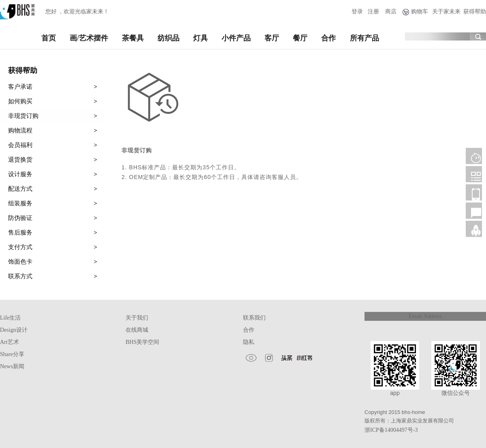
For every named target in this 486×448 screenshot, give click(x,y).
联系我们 (254, 318)
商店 (391, 12)
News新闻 (12, 366)
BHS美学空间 (142, 342)
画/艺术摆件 (89, 38)
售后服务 (53, 233)
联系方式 (53, 276)
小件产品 (236, 38)
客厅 (272, 38)
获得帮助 (475, 12)
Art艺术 (10, 342)
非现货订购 (53, 116)
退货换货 (53, 160)
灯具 (200, 38)
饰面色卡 (53, 262)
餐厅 (300, 38)
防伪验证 (53, 218)
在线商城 (137, 330)
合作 (328, 38)
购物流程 (53, 130)
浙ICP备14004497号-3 (391, 430)
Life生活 (10, 318)
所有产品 (364, 38)
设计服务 (53, 174)
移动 (474, 192)
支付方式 (53, 247)
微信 (474, 174)
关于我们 (137, 318)
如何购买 (53, 101)
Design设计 (14, 330)
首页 (49, 38)
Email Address (425, 316)
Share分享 (12, 354)
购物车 (420, 12)
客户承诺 (53, 87)
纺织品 (168, 38)
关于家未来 (446, 12)
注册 (373, 12)
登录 (357, 12)
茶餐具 (133, 38)
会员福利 (53, 145)
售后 (474, 211)
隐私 (249, 342)
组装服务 (53, 203)
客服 (474, 156)
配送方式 (53, 189)
